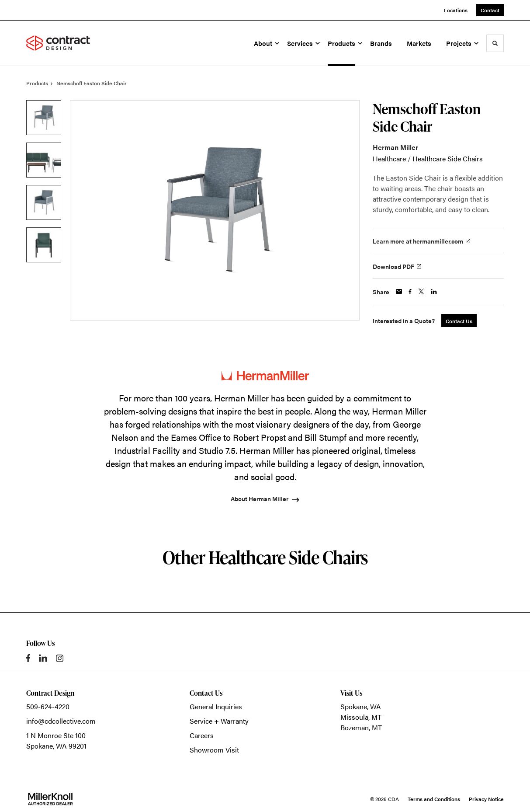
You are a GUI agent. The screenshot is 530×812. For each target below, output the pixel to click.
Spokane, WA (361, 706)
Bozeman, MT (361, 727)
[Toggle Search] (495, 43)
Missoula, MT (361, 717)
